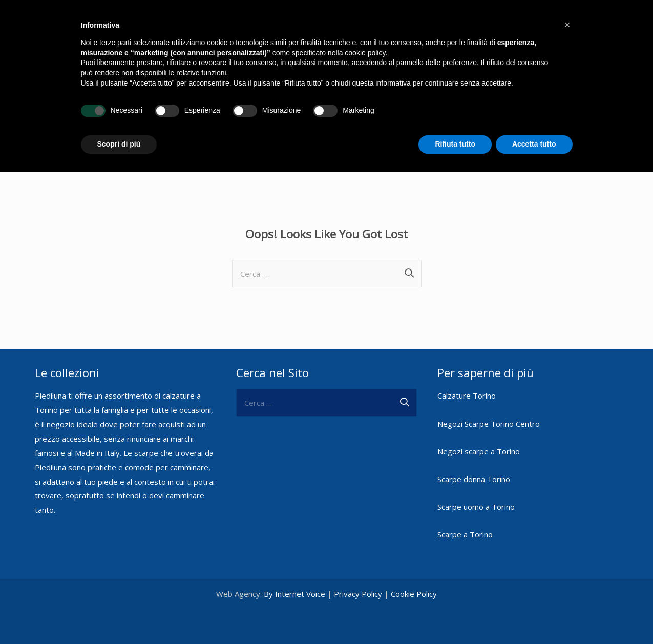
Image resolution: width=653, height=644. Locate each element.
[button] (567, 25)
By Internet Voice (294, 594)
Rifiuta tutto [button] (455, 144)
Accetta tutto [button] (534, 144)
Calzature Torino (467, 396)
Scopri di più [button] (119, 144)
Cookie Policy (414, 594)
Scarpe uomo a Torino (476, 507)
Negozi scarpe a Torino (479, 451)
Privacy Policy (358, 594)
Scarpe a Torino (465, 534)
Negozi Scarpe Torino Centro (489, 424)
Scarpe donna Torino (474, 479)
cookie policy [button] (365, 53)
